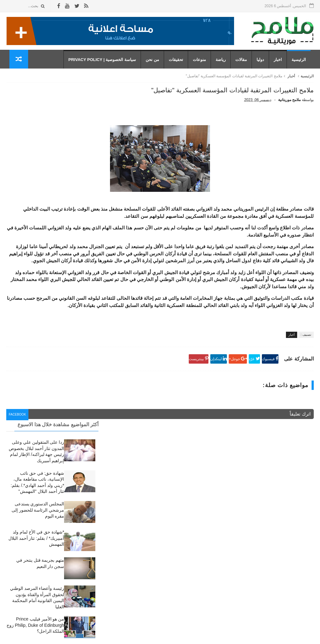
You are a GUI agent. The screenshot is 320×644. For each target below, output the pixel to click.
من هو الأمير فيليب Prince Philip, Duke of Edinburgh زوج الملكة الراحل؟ (35, 287)
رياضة (224, 66)
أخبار (291, 85)
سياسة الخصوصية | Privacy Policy (105, 66)
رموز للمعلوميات (271, 636)
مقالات (244, 66)
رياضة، (198, 593)
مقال (200, 602)
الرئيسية (302, 66)
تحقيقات (179, 66)
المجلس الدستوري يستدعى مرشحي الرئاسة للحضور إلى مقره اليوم (38, 172)
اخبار (281, 66)
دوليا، (199, 574)
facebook (121, 478)
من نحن (155, 66)
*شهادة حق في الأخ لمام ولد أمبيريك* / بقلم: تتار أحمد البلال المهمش (36, 200)
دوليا (263, 66)
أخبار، (199, 546)
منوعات (202, 66)
